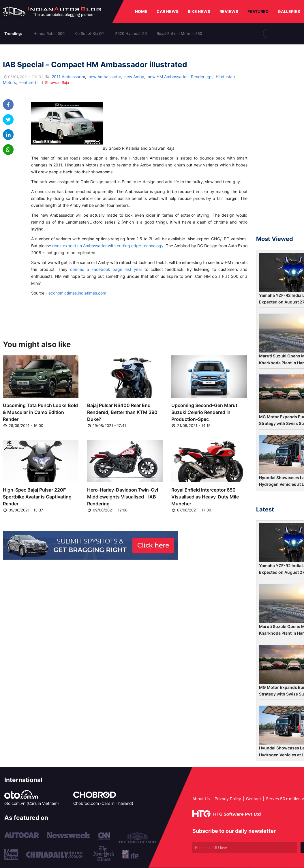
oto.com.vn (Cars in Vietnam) (32, 803)
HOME (141, 11)
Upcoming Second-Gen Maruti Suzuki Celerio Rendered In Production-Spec (205, 412)
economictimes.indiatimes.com (77, 293)
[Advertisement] (280, 143)
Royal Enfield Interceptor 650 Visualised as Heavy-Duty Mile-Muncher (206, 497)
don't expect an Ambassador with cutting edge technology (108, 246)
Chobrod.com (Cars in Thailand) (103, 803)
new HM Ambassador (168, 77)
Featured (28, 82)
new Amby (134, 77)
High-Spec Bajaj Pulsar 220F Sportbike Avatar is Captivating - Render (39, 497)
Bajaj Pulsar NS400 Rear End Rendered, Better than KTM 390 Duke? (122, 412)
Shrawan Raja (54, 83)
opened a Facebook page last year (106, 269)
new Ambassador (105, 77)
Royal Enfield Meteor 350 (179, 33)
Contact (254, 799)
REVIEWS (229, 11)
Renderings (202, 77)
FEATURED (258, 11)
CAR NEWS (168, 11)
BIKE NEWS (199, 11)
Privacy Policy (228, 799)
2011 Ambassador (68, 77)
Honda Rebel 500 (49, 33)
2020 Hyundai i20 (131, 33)
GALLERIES (289, 11)
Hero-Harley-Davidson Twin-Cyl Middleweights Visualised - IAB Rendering (123, 497)
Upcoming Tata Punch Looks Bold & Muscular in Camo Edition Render (40, 412)
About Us (201, 799)
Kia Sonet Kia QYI (90, 33)
